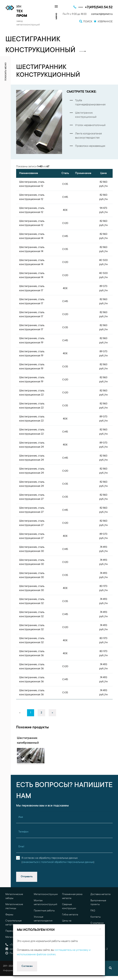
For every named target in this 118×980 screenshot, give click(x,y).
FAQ (93, 923)
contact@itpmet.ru (102, 14)
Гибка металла (70, 926)
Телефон (23, 844)
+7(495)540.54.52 (99, 7)
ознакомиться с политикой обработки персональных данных (58, 874)
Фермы (9, 926)
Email (21, 859)
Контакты (96, 929)
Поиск (68, 957)
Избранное (70, 965)
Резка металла (42, 945)
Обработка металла (45, 939)
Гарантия (95, 941)
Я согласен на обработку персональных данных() (58, 872)
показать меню (6, 72)
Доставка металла (100, 906)
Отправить (27, 889)
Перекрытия (12, 943)
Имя (21, 829)
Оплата (95, 947)
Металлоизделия (15, 949)
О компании (97, 935)
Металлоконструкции (46, 906)
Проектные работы (44, 923)
